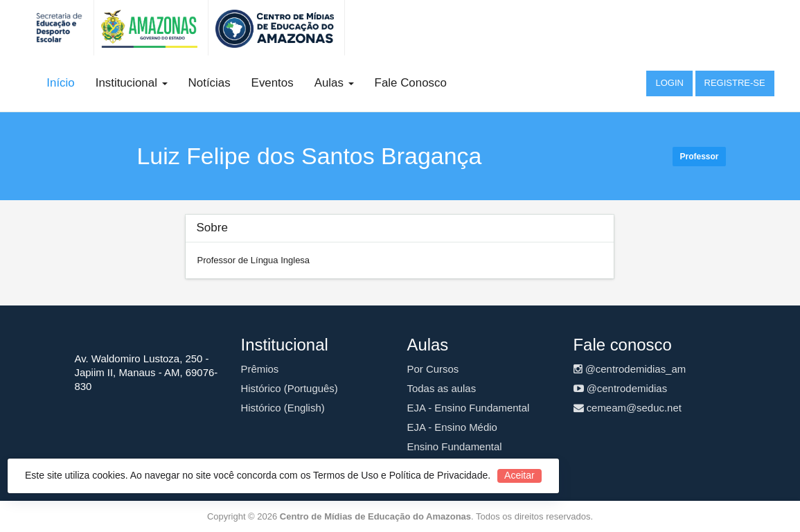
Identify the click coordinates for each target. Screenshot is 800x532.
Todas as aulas (442, 388)
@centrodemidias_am (630, 369)
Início (60, 83)
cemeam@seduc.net (628, 408)
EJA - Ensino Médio (452, 427)
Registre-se (735, 83)
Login (669, 83)
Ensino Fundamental (455, 446)
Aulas (334, 83)
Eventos (273, 83)
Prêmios (260, 369)
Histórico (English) (283, 408)
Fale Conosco (411, 83)
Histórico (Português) (290, 388)
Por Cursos (433, 369)
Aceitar (519, 475)
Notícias (210, 83)
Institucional (132, 83)
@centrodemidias (621, 388)
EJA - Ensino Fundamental (469, 408)
